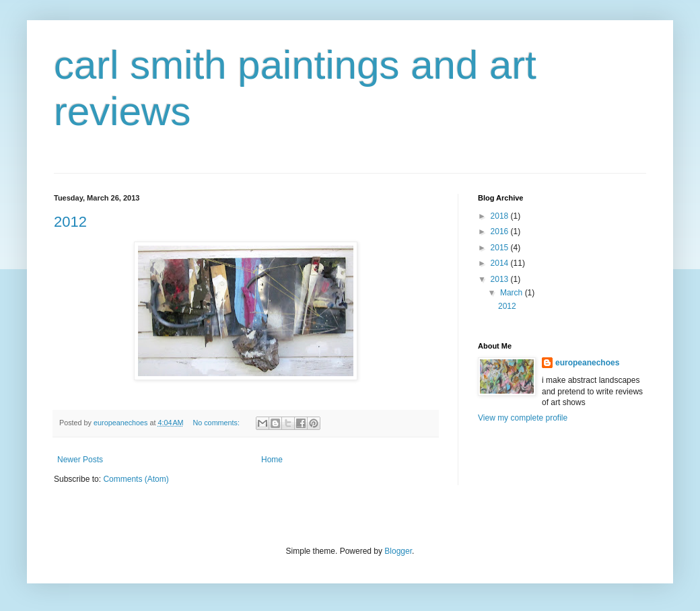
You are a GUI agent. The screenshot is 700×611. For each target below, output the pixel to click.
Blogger (398, 551)
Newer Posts (80, 460)
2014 (501, 263)
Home (272, 460)
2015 (501, 248)
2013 (501, 279)
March (513, 293)
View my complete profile (523, 418)
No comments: (217, 423)
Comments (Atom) (136, 479)
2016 (501, 231)
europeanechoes (587, 363)
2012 (70, 222)
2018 (501, 216)
